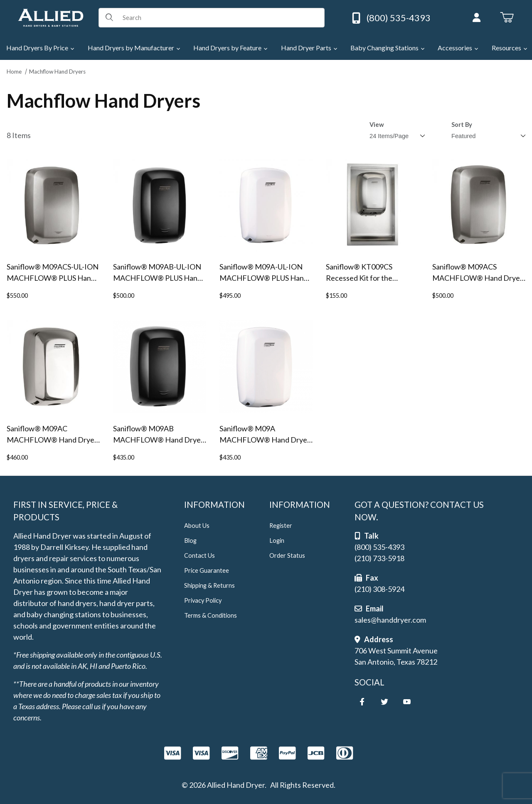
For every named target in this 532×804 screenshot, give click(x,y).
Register (281, 526)
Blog (190, 541)
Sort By (462, 125)
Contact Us (199, 555)
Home (14, 72)
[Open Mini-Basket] (507, 17)
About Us (197, 526)
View (377, 125)
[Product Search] (220, 17)
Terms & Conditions (211, 615)
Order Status (287, 555)
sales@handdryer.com (390, 620)
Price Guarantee (207, 570)
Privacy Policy (203, 600)
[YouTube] (407, 702)
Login (277, 541)
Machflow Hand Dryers (57, 72)
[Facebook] (362, 702)
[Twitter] (384, 702)
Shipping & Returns (209, 585)
